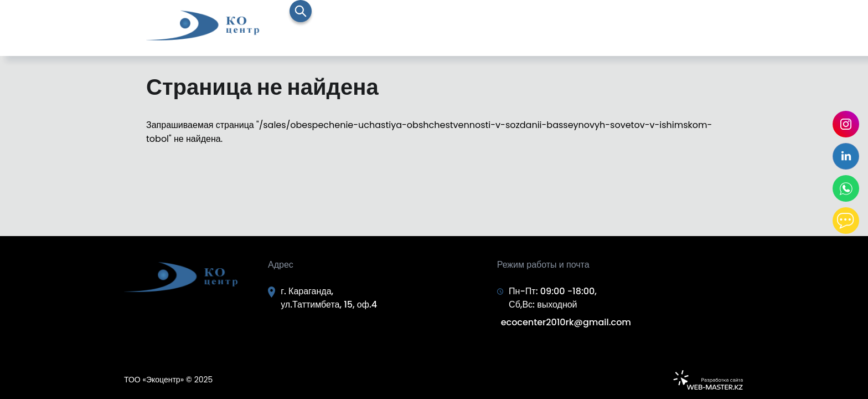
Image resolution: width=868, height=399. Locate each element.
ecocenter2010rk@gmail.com (566, 322)
